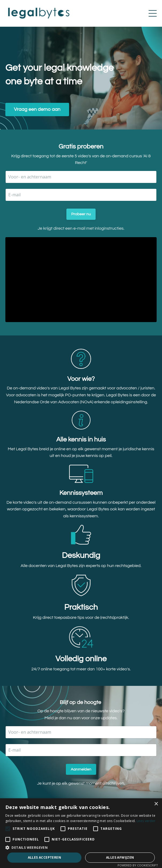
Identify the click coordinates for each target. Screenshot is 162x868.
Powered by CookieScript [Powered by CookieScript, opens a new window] (138, 865)
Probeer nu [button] (81, 214)
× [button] (156, 804)
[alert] (81, 833)
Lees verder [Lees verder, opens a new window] (146, 821)
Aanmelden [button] (81, 769)
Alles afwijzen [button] (120, 857)
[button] (81, 847)
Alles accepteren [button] (44, 857)
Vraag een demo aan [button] (37, 109)
